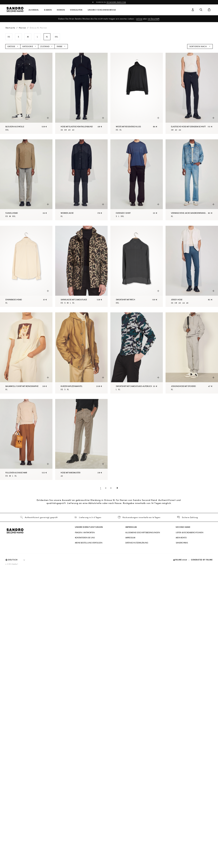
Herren (61, 10)
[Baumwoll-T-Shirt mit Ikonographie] (26, 353)
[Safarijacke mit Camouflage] (81, 266)
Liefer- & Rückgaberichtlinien (190, 533)
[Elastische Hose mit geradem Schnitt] (192, 93)
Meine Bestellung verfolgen (89, 543)
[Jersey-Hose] (192, 266)
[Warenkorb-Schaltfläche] (209, 10)
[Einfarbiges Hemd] (26, 266)
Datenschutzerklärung (137, 543)
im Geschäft (154, 19)
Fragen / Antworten (85, 533)
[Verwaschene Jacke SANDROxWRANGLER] (192, 180)
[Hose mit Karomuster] (81, 440)
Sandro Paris (182, 543)
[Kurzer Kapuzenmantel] (81, 353)
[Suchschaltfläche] (201, 10)
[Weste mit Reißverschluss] (137, 93)
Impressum (130, 538)
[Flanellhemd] (26, 180)
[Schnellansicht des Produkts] (48, 118)
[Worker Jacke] (81, 180)
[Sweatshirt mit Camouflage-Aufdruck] (137, 353)
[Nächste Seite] (117, 488)
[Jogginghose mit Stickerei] (192, 353)
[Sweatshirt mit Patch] (137, 266)
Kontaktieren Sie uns (85, 538)
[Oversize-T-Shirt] (137, 180)
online (139, 19)
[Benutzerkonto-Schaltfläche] (193, 10)
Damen (48, 10)
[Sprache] (18, 560)
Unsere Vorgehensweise (102, 10)
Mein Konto (181, 538)
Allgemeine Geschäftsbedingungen (143, 533)
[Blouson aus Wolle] (26, 93)
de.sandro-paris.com (116, 2)
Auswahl (34, 10)
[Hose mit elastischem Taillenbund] (81, 93)
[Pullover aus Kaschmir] (26, 440)
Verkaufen (76, 10)
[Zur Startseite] (15, 10)
